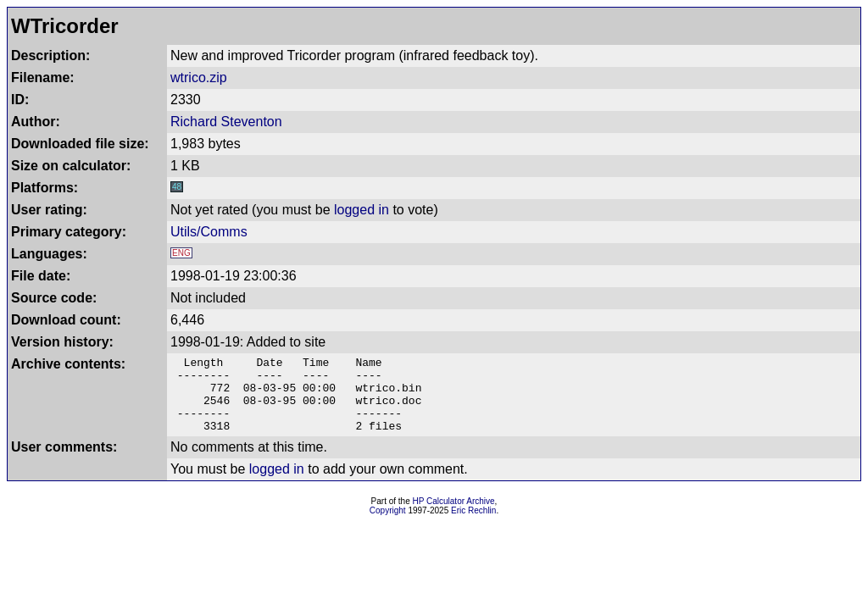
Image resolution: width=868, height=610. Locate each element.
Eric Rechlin (473, 526)
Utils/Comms (209, 232)
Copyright (388, 526)
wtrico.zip (199, 78)
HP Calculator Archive (454, 516)
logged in (362, 210)
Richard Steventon (226, 122)
